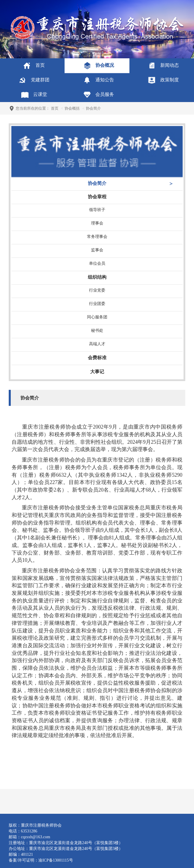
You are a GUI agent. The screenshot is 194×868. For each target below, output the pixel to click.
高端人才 (97, 344)
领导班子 (97, 210)
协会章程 (97, 197)
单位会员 (97, 263)
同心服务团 (97, 317)
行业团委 (97, 304)
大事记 (97, 372)
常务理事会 (97, 237)
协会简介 (97, 183)
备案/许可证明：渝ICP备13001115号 (41, 860)
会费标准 (97, 358)
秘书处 (97, 330)
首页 (55, 108)
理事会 (97, 223)
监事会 (97, 250)
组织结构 (97, 277)
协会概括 (72, 108)
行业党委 (97, 290)
